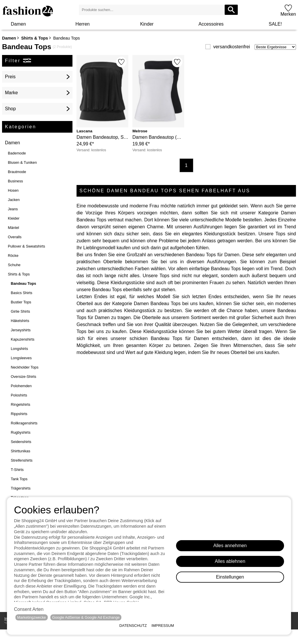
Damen (18, 24)
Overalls (15, 237)
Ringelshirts (21, 404)
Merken (288, 14)
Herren (83, 24)
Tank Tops (19, 479)
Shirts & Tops (35, 38)
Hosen (13, 190)
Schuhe (14, 265)
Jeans (13, 209)
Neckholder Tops (25, 367)
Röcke (13, 256)
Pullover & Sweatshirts (26, 246)
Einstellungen (230, 577)
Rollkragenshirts (24, 423)
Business (15, 181)
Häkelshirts (20, 321)
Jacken (14, 200)
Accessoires (211, 24)
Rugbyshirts (21, 432)
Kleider (14, 218)
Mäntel (13, 228)
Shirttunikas (21, 451)
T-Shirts (17, 470)
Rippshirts (19, 414)
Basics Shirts (22, 293)
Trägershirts (21, 488)
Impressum (163, 626)
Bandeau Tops (23, 283)
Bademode (17, 153)
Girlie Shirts (20, 311)
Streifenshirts (22, 460)
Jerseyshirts (21, 330)
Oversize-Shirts (23, 377)
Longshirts (19, 349)
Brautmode (17, 172)
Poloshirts (19, 395)
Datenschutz (133, 626)
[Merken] (121, 62)
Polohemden (21, 386)
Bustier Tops (21, 302)
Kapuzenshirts (23, 339)
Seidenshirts (21, 442)
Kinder (147, 24)
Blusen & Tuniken (22, 162)
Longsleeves (21, 358)
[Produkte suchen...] (231, 10)
